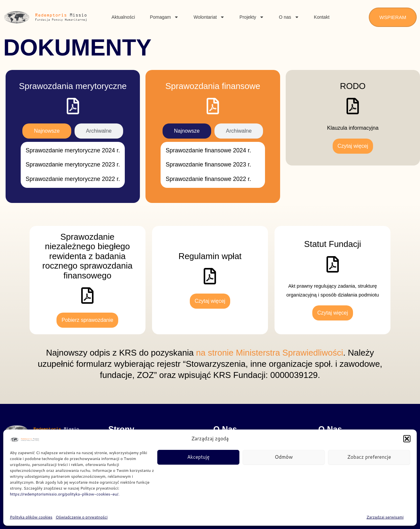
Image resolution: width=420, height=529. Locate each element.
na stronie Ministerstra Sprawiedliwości (270, 353)
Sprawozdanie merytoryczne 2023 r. (73, 165)
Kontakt (322, 17)
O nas (289, 17)
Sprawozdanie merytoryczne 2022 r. (73, 179)
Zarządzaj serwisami (385, 517)
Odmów (284, 457)
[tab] (47, 131)
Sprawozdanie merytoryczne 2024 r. (73, 150)
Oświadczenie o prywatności (82, 517)
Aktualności (123, 17)
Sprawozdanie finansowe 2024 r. (208, 150)
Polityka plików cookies (31, 517)
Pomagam (164, 17)
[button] (407, 439)
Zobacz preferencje (369, 457)
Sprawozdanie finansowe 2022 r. (208, 179)
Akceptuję (198, 457)
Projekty (252, 17)
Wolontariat (209, 17)
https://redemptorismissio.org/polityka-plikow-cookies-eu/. (65, 494)
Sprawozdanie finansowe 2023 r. (208, 165)
